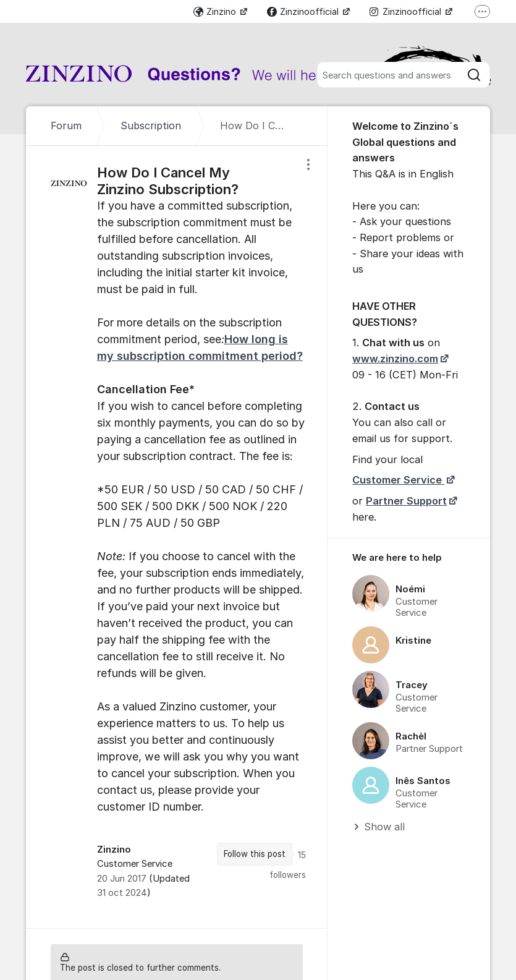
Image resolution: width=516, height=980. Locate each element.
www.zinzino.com (395, 359)
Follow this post (255, 854)
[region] (177, 537)
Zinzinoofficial (304, 11)
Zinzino (216, 11)
